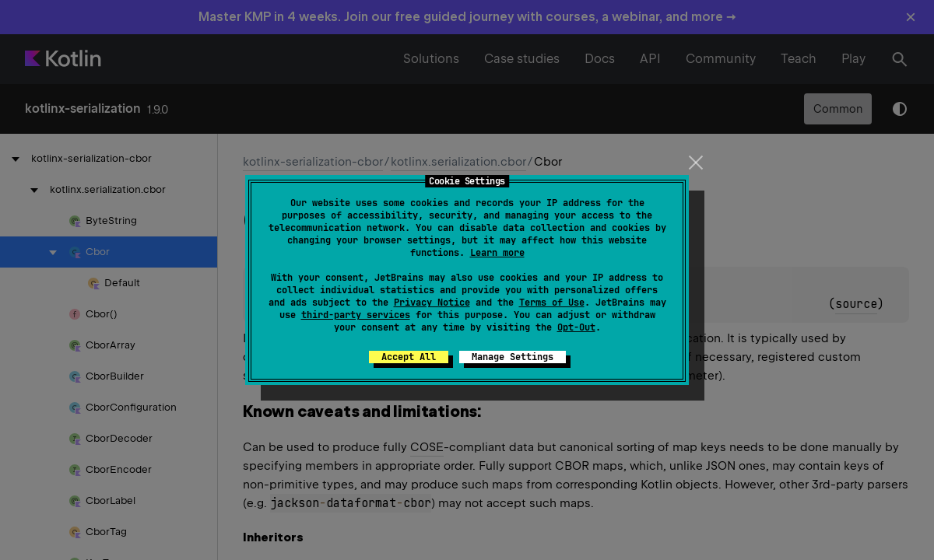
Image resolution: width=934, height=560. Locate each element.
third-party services (356, 315)
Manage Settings (513, 357)
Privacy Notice (432, 303)
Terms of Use (552, 303)
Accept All (409, 357)
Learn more (497, 253)
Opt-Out (576, 327)
